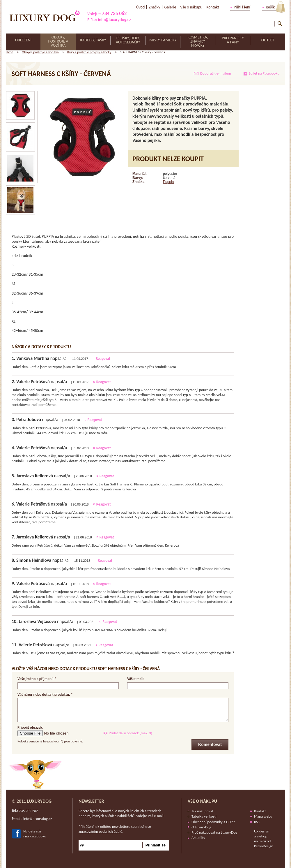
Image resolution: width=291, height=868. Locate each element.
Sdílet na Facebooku (264, 73)
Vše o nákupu (202, 801)
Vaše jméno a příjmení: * (37, 679)
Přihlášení (242, 7)
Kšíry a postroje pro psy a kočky (89, 52)
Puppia (168, 182)
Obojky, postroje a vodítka (40, 52)
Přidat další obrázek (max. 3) (131, 733)
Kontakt (260, 811)
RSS (257, 822)
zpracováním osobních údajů (100, 831)
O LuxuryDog (201, 827)
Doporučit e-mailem (216, 73)
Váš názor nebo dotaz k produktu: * (45, 694)
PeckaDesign (264, 846)
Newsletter (91, 801)
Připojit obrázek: (30, 727)
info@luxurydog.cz (115, 20)
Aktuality (198, 838)
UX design (262, 831)
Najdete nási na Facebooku (35, 834)
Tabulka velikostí (204, 816)
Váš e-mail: (136, 679)
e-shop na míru (261, 839)
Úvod (10, 52)
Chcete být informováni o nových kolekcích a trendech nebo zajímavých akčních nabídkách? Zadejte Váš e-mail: (122, 813)
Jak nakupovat (202, 811)
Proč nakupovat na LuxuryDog (214, 832)
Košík (270, 7)
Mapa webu (263, 816)
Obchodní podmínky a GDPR (213, 822)
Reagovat (103, 359)
